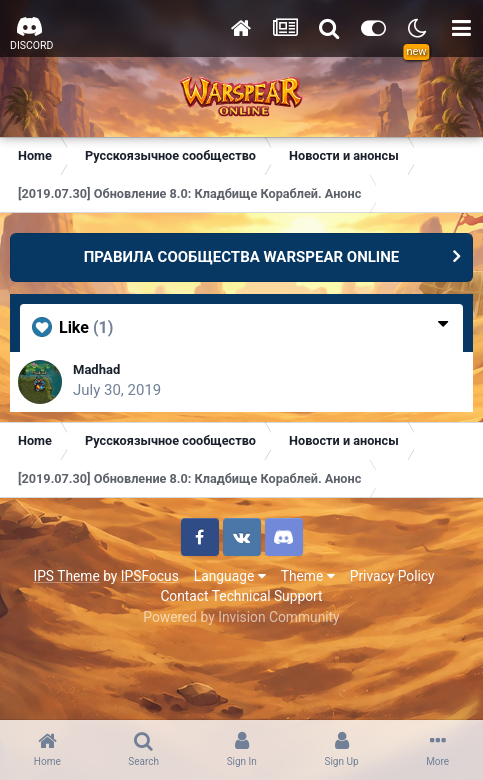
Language (230, 576)
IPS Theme (66, 576)
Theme (308, 576)
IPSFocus (150, 576)
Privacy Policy (392, 576)
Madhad (96, 369)
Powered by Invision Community (241, 617)
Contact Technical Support (241, 596)
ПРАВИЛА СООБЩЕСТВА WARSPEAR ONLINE (242, 257)
